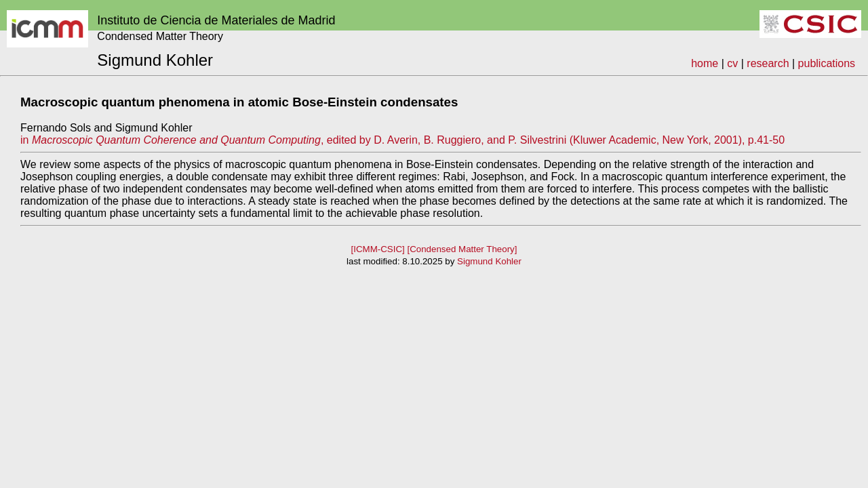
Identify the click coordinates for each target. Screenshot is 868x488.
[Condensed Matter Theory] (462, 249)
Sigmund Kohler (489, 261)
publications (827, 63)
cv (732, 63)
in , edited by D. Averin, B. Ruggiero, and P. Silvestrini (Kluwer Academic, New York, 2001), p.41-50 (402, 140)
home (705, 63)
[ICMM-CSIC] (378, 249)
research (768, 63)
